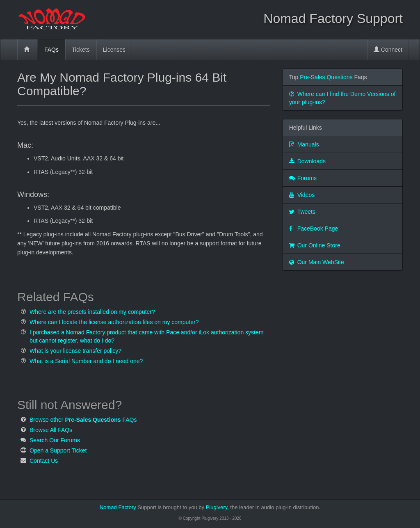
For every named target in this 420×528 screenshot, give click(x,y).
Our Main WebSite (317, 262)
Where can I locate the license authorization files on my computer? (114, 322)
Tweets (302, 212)
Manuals (304, 144)
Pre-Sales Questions (326, 77)
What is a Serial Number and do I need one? (86, 361)
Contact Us (44, 461)
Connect (388, 50)
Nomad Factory (118, 507)
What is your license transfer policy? (75, 351)
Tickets (81, 50)
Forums (303, 178)
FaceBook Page (314, 229)
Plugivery (262, 507)
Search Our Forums (55, 440)
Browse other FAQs (83, 420)
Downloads (307, 161)
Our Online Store (315, 245)
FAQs (51, 50)
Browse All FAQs (51, 430)
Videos (302, 195)
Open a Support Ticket (58, 450)
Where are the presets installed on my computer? (92, 312)
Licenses (114, 50)
